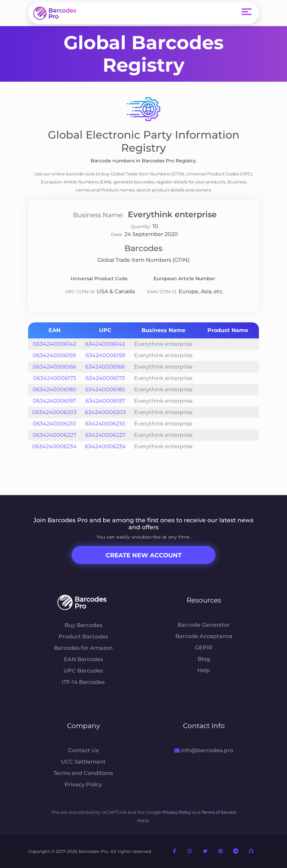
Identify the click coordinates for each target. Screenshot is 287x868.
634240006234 (105, 446)
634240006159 (105, 355)
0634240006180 (54, 389)
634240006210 (105, 424)
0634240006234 (54, 446)
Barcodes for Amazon (83, 648)
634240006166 (105, 367)
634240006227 (105, 435)
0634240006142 (55, 344)
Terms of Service (219, 812)
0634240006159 (54, 355)
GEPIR (204, 648)
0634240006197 (54, 401)
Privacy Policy (83, 784)
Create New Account (144, 555)
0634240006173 (55, 378)
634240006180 (105, 389)
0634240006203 (54, 412)
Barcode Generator (204, 625)
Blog (204, 659)
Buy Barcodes (83, 625)
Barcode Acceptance (204, 636)
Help (204, 670)
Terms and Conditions (83, 773)
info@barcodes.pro (204, 750)
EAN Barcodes (83, 659)
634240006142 (105, 344)
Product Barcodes (83, 637)
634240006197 (105, 401)
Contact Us (83, 750)
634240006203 (105, 412)
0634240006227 (54, 435)
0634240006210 (55, 424)
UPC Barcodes (83, 671)
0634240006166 (55, 367)
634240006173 (105, 378)
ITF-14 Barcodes (83, 682)
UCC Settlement (83, 762)
